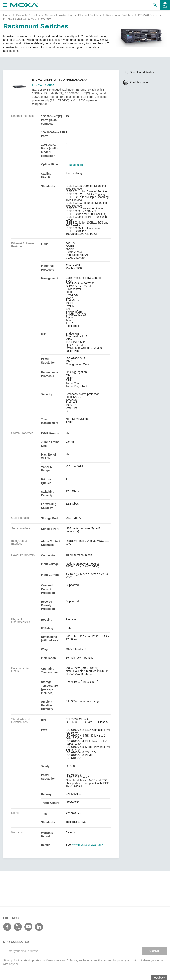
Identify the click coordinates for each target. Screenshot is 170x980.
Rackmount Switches (119, 15)
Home (7, 15)
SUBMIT (155, 951)
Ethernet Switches (90, 15)
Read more (76, 165)
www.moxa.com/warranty (87, 845)
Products (22, 15)
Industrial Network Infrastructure (53, 15)
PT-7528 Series (148, 15)
